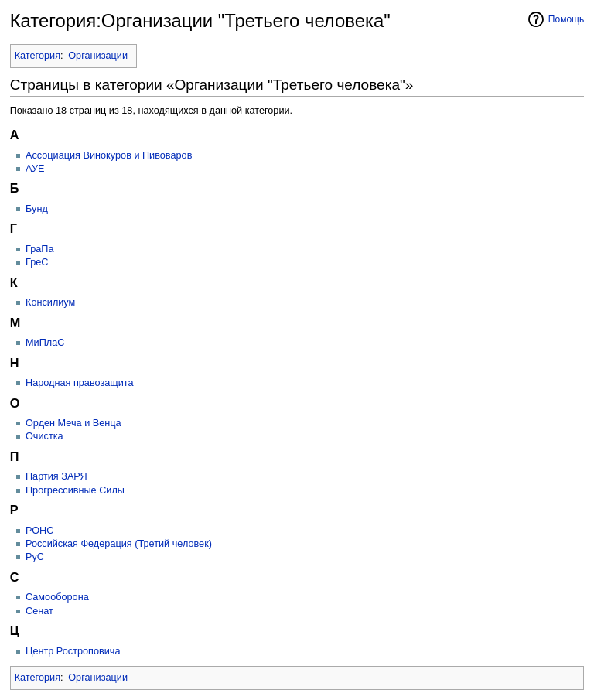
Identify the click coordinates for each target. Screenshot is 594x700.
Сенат (39, 611)
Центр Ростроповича (73, 651)
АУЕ (35, 169)
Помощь (567, 19)
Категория (38, 56)
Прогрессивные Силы (75, 490)
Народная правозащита (80, 383)
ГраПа (39, 249)
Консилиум (50, 302)
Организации (98, 56)
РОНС (39, 531)
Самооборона (57, 597)
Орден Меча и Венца (73, 423)
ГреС (37, 262)
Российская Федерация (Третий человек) (119, 544)
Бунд (37, 209)
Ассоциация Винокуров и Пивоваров (109, 155)
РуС (35, 557)
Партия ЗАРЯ (56, 476)
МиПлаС (45, 343)
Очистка (44, 436)
